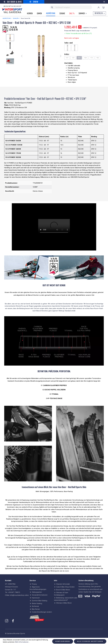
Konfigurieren (63, 641)
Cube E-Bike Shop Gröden (64, 587)
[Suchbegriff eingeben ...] (73, 7)
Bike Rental (35, 609)
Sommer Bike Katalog (38, 601)
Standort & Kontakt (62, 584)
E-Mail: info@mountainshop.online (17, 595)
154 (73, 58)
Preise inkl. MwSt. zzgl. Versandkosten (77, 31)
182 (98, 58)
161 (79, 58)
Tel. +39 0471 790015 (12, 592)
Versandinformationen (38, 595)
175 (91, 58)
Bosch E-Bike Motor (62, 590)
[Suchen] (52, 7)
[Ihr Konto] (99, 7)
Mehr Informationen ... (22, 642)
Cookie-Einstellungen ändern (41, 612)
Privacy (33, 584)
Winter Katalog (36, 603)
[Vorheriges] (22, 56)
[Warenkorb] (103, 7)
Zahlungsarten (36, 592)
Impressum (35, 598)
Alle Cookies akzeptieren (90, 641)
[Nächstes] (61, 56)
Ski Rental (34, 606)
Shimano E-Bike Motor (63, 603)
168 (85, 58)
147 (67, 58)
